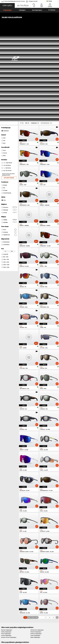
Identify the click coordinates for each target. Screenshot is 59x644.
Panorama (9, 117)
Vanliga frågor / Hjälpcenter (46, 598)
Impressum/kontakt (14, 637)
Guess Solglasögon (35, 545)
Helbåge (9, 130)
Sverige (50, 1)
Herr (3, 51)
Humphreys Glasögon (7, 560)
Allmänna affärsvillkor (6, 635)
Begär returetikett (24, 601)
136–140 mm (6, 78)
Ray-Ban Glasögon (6, 555)
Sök (34, 7)
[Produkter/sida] (46, 33)
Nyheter (4, 95)
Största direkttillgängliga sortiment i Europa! (15, 1)
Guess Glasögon (34, 555)
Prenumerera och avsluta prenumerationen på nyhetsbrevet (48, 600)
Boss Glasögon (34, 560)
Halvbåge (9, 132)
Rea (3, 98)
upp (57, 635)
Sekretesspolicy (5, 637)
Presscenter (4, 598)
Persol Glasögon (34, 557)
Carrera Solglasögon (6, 545)
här (41, 580)
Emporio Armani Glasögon (8, 562)
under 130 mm (7, 73)
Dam (4, 48)
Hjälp (41, 595)
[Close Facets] (9, 33)
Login (42, 7)
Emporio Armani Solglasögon (9, 547)
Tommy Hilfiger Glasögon (36, 562)
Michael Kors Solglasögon (37, 540)
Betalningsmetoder (25, 598)
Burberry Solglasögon (36, 544)
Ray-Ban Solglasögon (7, 540)
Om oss (3, 595)
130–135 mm (6, 75)
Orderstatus (42, 605)
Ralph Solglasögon (35, 547)
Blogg (41, 603)
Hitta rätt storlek (9, 88)
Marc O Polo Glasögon (7, 559)
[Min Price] (6, 161)
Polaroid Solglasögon (36, 542)
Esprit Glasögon (34, 559)
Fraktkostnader (24, 599)
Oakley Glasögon (5, 557)
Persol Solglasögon (6, 544)
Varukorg (50, 7)
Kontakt (3, 601)
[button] (7, 5)
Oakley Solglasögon (6, 542)
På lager (4, 100)
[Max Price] (12, 161)
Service (22, 595)
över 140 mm (7, 81)
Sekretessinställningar (6, 599)
